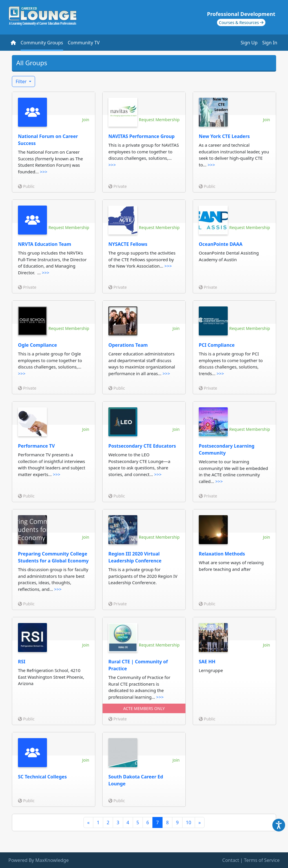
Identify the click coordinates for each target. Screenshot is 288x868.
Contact (231, 860)
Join (86, 120)
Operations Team (128, 345)
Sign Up (249, 43)
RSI (22, 662)
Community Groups (42, 43)
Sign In (270, 43)
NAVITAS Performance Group (142, 136)
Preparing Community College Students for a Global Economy (53, 557)
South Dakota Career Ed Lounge (136, 780)
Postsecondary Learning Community (227, 449)
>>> (44, 172)
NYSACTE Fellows (128, 244)
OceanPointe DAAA (221, 244)
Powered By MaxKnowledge (39, 860)
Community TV (84, 43)
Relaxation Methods (222, 554)
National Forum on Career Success (48, 140)
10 (189, 822)
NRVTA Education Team (45, 244)
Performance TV (36, 446)
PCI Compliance (217, 345)
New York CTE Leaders (224, 136)
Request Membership (159, 120)
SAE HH (207, 662)
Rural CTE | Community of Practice (138, 665)
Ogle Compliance (38, 345)
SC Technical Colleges (42, 777)
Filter (22, 81)
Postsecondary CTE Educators (142, 446)
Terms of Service (262, 860)
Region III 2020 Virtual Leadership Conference (135, 557)
